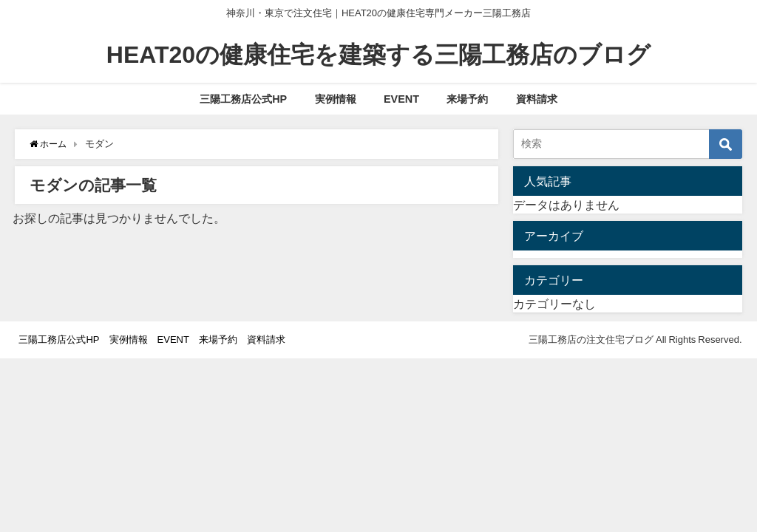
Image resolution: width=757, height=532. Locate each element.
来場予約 (467, 99)
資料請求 (537, 99)
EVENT (401, 99)
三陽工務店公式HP (243, 99)
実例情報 (336, 99)
